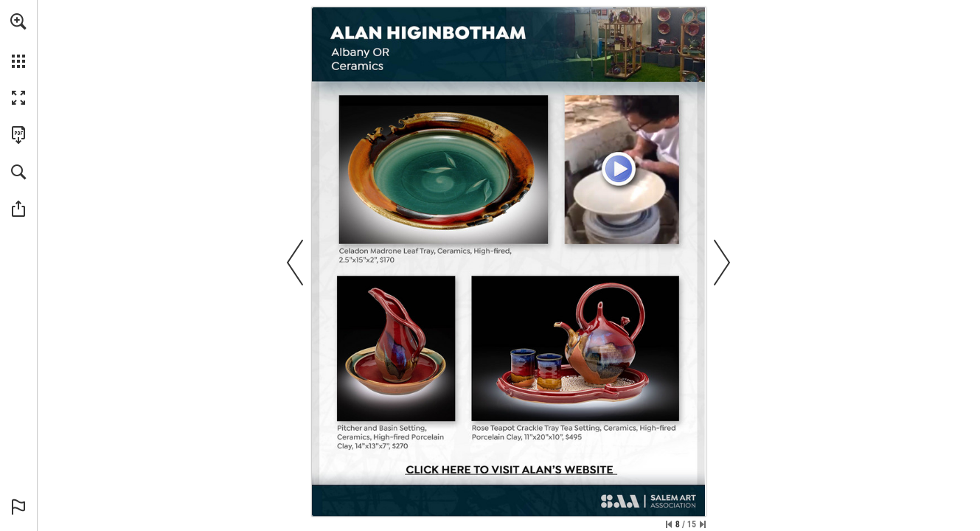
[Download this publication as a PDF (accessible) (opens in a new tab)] (18, 135)
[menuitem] (18, 41)
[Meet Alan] (621, 170)
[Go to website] (508, 471)
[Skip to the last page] (703, 524)
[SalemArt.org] (648, 503)
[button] (18, 21)
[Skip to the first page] (669, 524)
